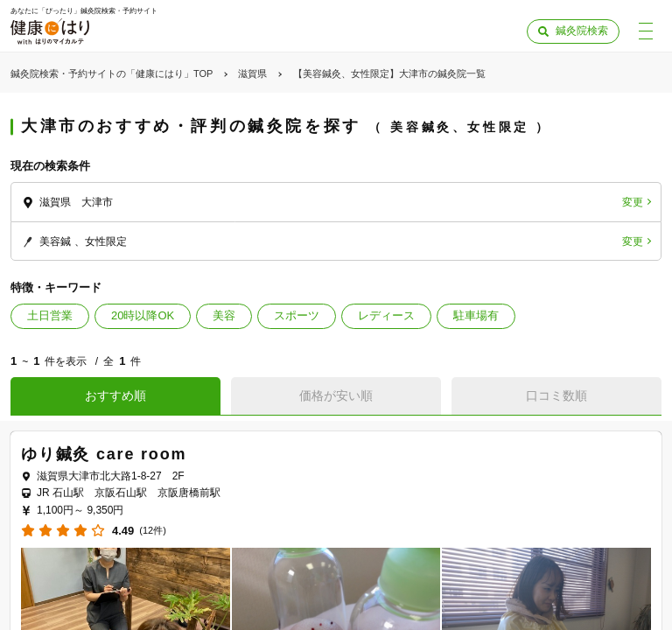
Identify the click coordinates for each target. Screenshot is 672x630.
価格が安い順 (336, 395)
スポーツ (297, 315)
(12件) (153, 531)
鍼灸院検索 (582, 31)
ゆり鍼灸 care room (104, 454)
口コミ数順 (556, 395)
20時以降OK (143, 315)
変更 (633, 202)
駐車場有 (476, 315)
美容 (224, 315)
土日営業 (50, 315)
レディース (386, 315)
